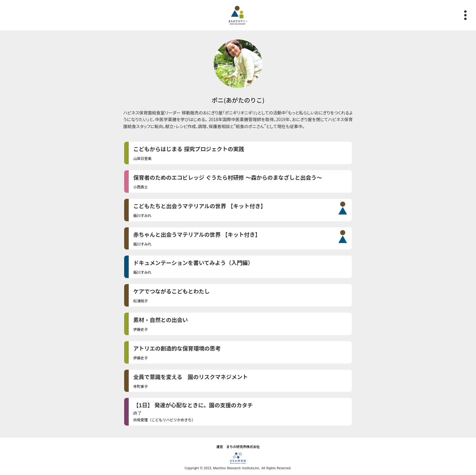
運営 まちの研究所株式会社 (238, 447)
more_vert (468, 15)
